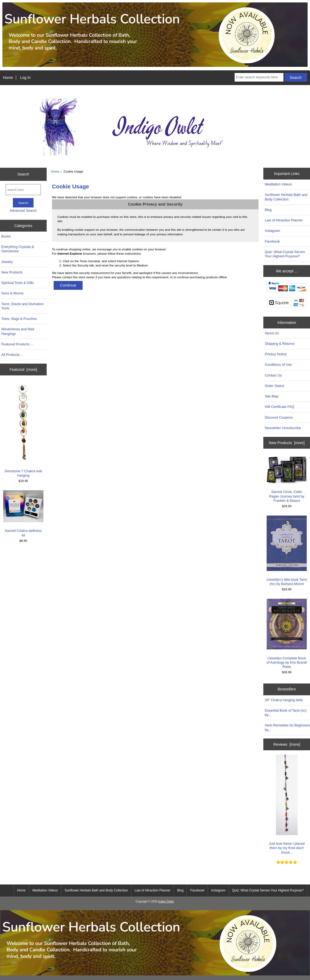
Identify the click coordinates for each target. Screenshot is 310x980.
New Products (12, 272)
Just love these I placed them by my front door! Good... (287, 805)
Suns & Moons (12, 293)
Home (8, 78)
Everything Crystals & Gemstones (18, 249)
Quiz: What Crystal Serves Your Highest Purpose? (285, 254)
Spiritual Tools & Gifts (18, 283)
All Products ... (12, 355)
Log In (25, 78)
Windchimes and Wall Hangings (18, 331)
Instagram (272, 231)
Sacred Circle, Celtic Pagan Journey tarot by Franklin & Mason (287, 479)
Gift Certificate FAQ (279, 407)
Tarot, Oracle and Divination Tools (22, 306)
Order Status (274, 386)
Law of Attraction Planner (284, 220)
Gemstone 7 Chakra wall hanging (23, 430)
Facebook (272, 241)
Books (6, 236)
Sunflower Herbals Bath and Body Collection (286, 197)
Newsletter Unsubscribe (283, 428)
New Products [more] (287, 443)
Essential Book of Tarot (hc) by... (286, 713)
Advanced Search (23, 211)
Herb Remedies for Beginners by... (287, 727)
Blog (268, 210)
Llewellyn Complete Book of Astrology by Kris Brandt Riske (287, 634)
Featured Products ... (17, 344)
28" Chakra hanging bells (284, 700)
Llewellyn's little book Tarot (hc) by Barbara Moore (287, 551)
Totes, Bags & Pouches (19, 319)
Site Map (271, 396)
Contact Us (273, 375)
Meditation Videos (278, 184)
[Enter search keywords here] (259, 77)
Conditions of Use (278, 365)
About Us (272, 333)
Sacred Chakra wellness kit (23, 514)
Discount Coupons (279, 417)
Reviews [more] (287, 744)
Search (23, 174)
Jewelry (7, 262)
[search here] (23, 190)
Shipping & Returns (279, 344)
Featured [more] (23, 370)
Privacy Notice (276, 354)
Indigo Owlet (166, 902)
